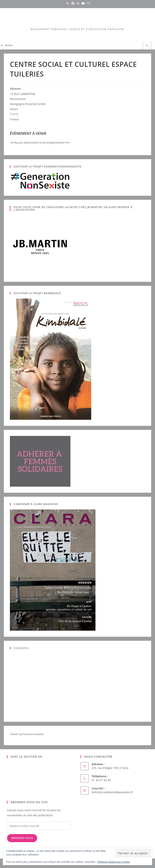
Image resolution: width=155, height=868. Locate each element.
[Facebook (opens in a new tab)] (73, 3)
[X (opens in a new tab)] (68, 3)
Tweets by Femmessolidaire (27, 734)
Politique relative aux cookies (114, 862)
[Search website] (147, 46)
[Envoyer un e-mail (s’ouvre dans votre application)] (88, 3)
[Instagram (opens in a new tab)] (78, 3)
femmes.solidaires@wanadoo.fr (112, 792)
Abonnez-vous (22, 838)
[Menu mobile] (7, 45)
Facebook (21, 648)
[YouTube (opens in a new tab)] (83, 3)
